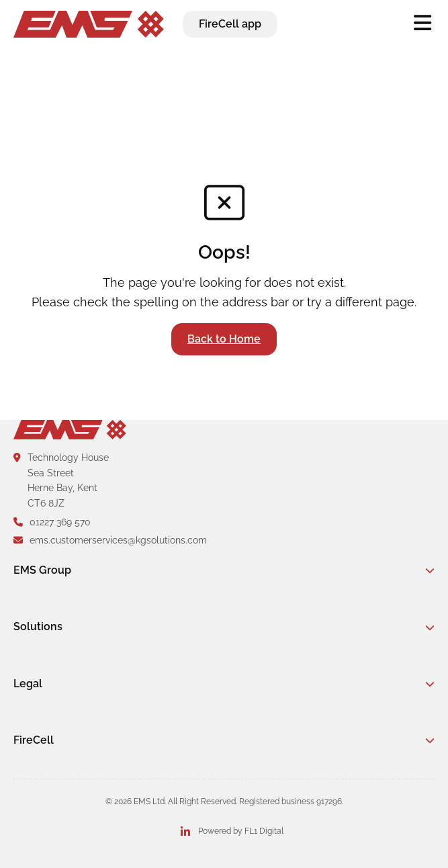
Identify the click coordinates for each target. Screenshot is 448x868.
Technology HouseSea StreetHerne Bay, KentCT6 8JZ (61, 480)
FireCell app (230, 24)
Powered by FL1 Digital (241, 831)
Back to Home (224, 339)
